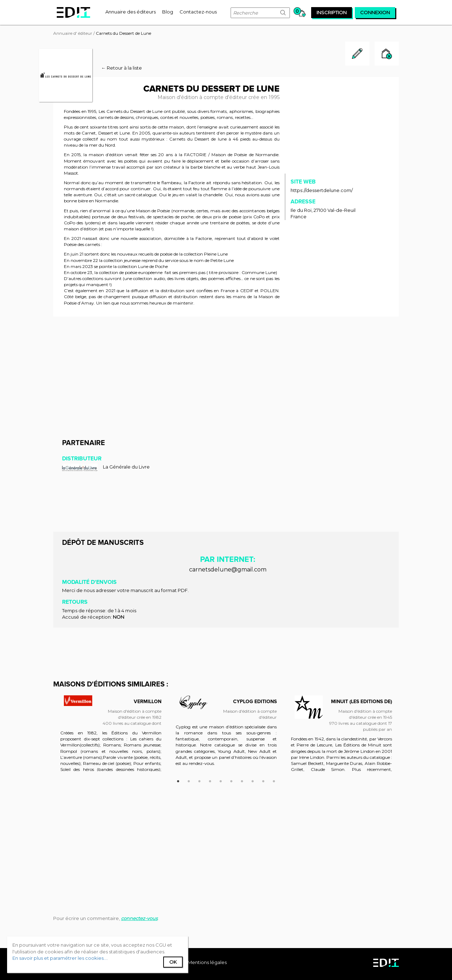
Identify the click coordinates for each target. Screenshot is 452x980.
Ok (173, 962)
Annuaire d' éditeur (73, 33)
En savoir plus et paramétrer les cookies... (60, 958)
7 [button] (242, 780)
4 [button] (210, 780)
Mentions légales (207, 962)
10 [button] (274, 780)
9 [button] (263, 780)
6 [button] (231, 780)
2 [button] (189, 780)
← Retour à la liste (122, 68)
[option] (111, 737)
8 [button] (253, 780)
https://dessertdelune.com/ (322, 190)
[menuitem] (131, 12)
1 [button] (178, 780)
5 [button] (221, 780)
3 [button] (199, 780)
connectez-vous (139, 918)
